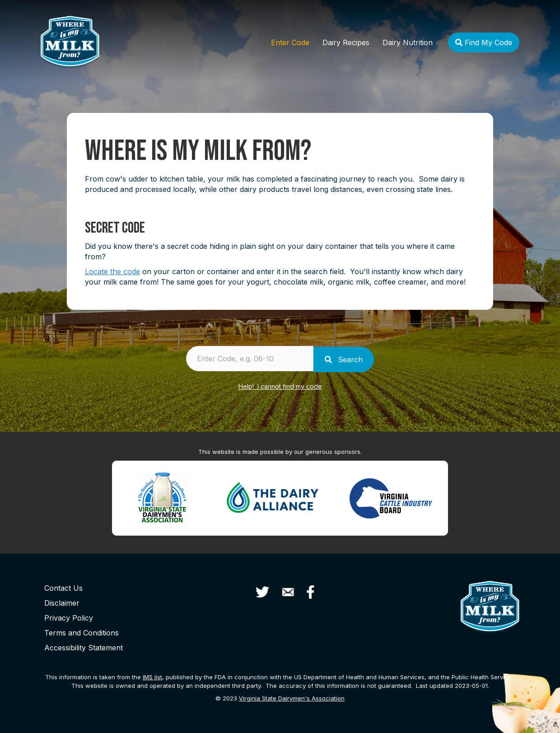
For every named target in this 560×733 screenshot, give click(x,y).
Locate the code (112, 271)
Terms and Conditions (82, 631)
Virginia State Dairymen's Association (292, 697)
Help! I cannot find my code (280, 385)
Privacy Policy (69, 616)
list (152, 675)
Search (347, 359)
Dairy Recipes (346, 42)
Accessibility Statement (84, 646)
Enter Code (290, 42)
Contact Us (63, 586)
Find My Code (484, 42)
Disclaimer (62, 601)
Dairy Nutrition (408, 42)
